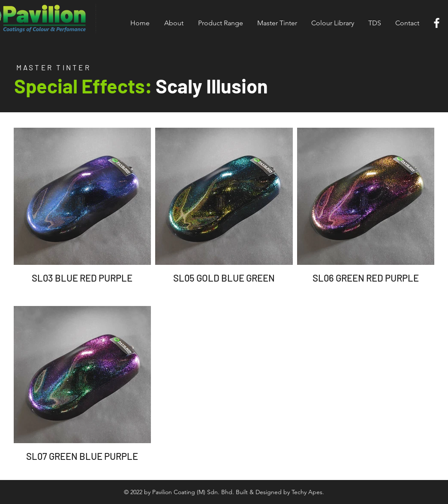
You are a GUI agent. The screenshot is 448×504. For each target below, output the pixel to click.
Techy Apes (307, 492)
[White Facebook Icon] (437, 23)
